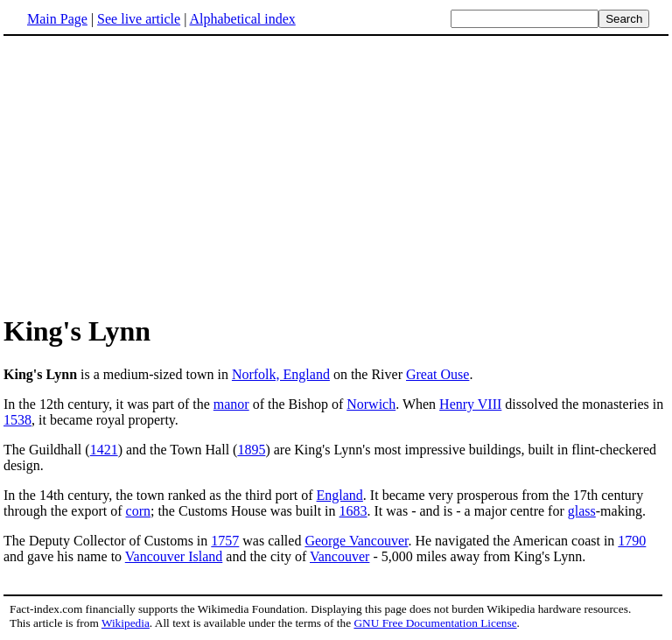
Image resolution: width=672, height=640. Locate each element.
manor (231, 404)
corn (138, 511)
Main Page (57, 19)
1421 (104, 450)
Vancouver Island (174, 556)
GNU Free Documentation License (435, 623)
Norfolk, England (281, 374)
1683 (353, 511)
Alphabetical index (242, 19)
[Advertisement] (336, 174)
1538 (17, 420)
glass (582, 511)
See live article (139, 19)
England (340, 495)
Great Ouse (437, 374)
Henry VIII (470, 404)
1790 (632, 541)
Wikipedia (126, 623)
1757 (225, 541)
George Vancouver (356, 541)
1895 (251, 450)
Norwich (371, 404)
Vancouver (339, 556)
